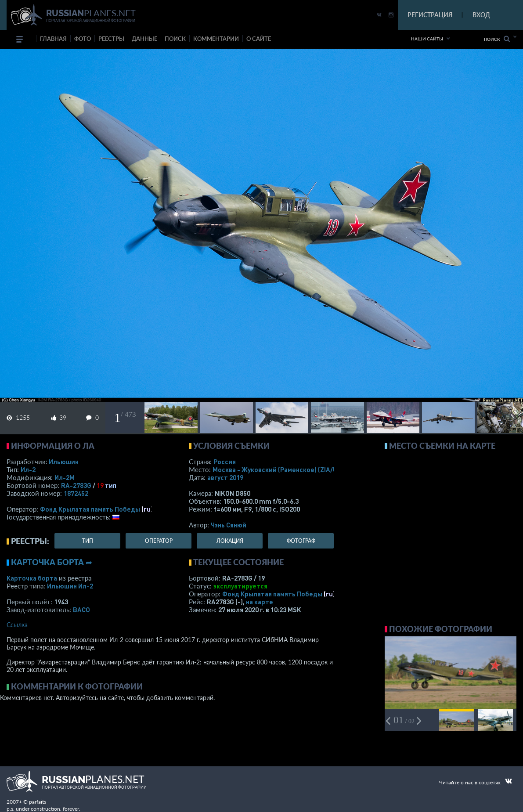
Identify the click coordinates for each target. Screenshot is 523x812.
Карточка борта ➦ (52, 562)
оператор (159, 541)
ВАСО (81, 610)
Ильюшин (64, 462)
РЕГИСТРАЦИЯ (430, 15)
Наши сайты (427, 39)
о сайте (259, 39)
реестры (111, 39)
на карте (260, 602)
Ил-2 (28, 469)
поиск (175, 39)
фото (83, 39)
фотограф (301, 541)
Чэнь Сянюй (229, 525)
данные (144, 39)
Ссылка (17, 625)
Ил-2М (65, 477)
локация (230, 541)
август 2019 (225, 477)
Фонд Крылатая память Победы (90, 509)
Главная (53, 39)
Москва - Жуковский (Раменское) (283, 469)
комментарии (216, 39)
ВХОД (481, 15)
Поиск (497, 39)
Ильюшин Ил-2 (70, 586)
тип (111, 485)
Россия (225, 462)
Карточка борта (32, 578)
